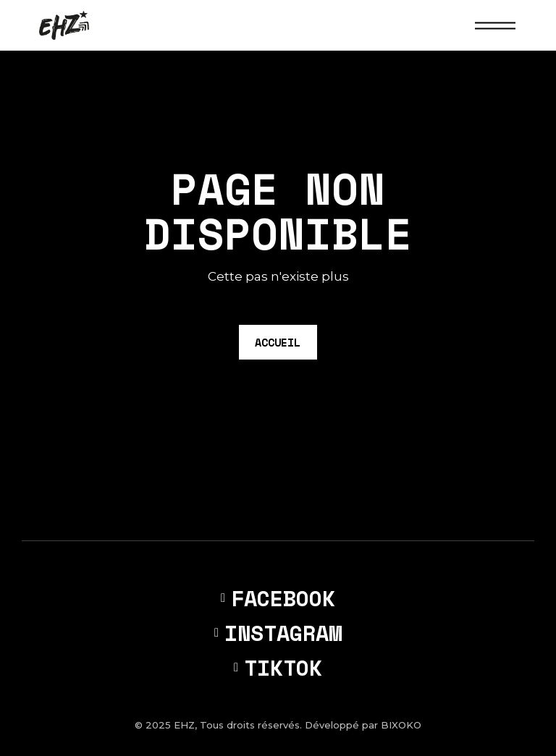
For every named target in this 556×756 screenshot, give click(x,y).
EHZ (184, 725)
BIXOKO (401, 725)
